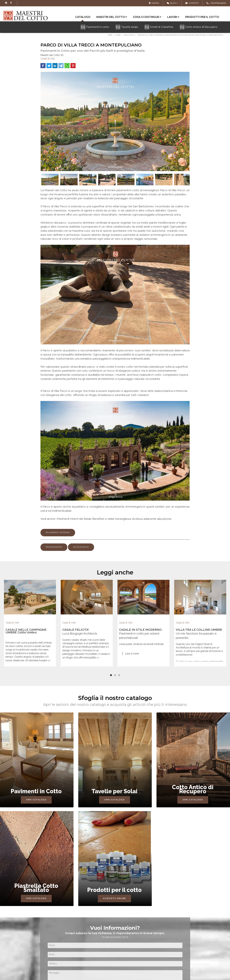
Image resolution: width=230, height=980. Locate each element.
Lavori (173, 17)
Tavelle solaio (130, 27)
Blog (172, 3)
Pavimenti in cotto (98, 27)
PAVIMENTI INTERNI (58, 532)
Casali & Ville (48, 59)
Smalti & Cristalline (162, 27)
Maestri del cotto (112, 17)
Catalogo (83, 18)
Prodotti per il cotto (202, 17)
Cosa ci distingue (147, 17)
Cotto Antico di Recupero (201, 27)
